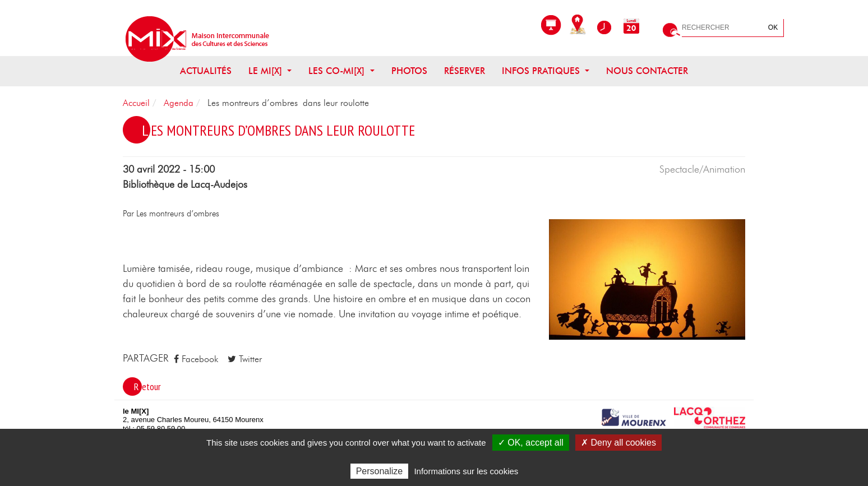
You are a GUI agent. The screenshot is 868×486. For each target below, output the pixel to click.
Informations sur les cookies (466, 471)
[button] (647, 279)
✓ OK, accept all (531, 443)
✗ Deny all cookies (618, 443)
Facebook (196, 359)
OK (773, 27)
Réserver (465, 71)
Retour (147, 387)
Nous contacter (647, 71)
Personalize (380, 471)
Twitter (245, 359)
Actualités (206, 71)
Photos (409, 71)
